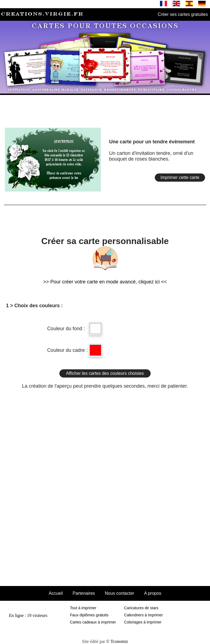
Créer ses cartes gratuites (183, 14)
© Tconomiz (117, 641)
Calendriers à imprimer (144, 615)
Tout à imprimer (83, 608)
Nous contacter (119, 593)
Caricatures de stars (141, 608)
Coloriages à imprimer (143, 622)
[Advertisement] (105, 109)
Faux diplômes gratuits (89, 615)
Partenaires (84, 593)
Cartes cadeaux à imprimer (93, 622)
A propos (153, 593)
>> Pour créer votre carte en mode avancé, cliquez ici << (105, 282)
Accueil (56, 593)
